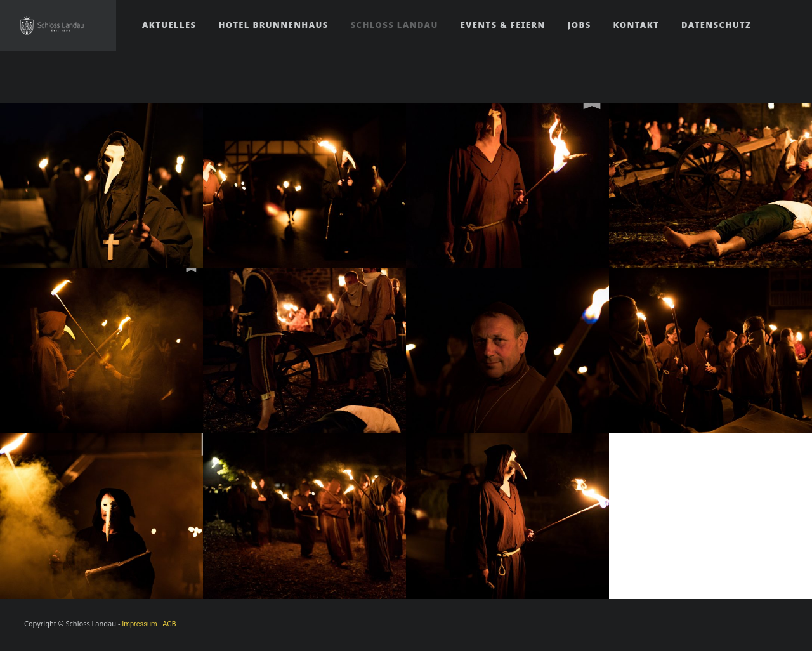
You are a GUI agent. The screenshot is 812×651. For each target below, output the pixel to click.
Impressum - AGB (149, 624)
